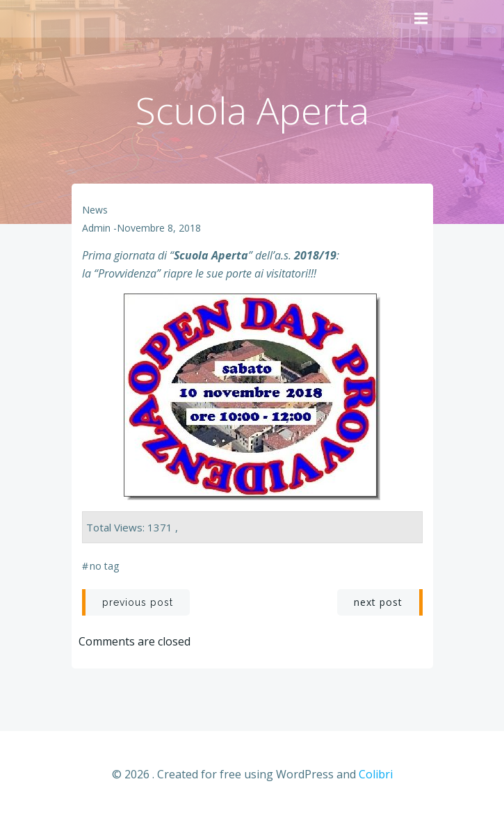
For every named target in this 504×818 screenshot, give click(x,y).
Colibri (376, 774)
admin (96, 228)
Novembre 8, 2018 (159, 228)
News (95, 210)
